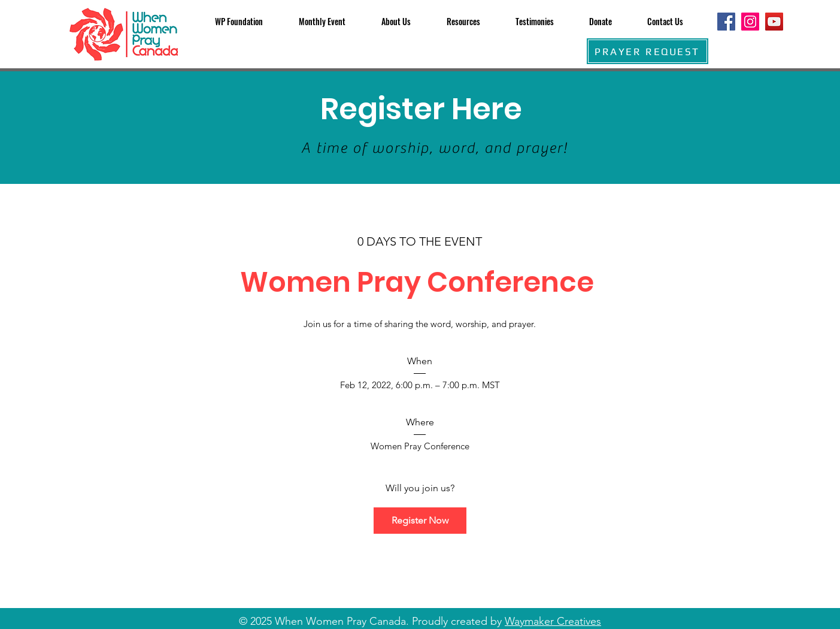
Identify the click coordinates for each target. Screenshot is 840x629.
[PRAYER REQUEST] (648, 51)
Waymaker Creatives (553, 621)
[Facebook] (726, 22)
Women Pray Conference (420, 282)
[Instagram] (750, 22)
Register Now (420, 520)
